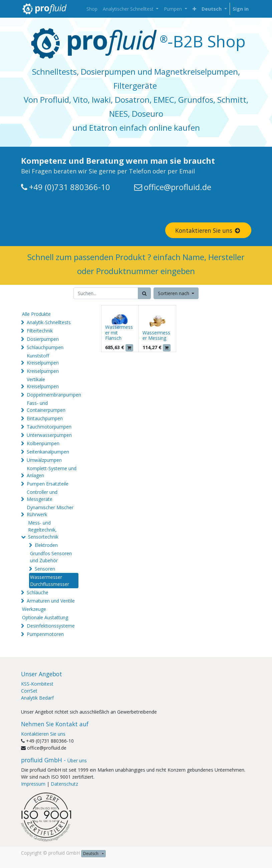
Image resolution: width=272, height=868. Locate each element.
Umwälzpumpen (44, 460)
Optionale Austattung (45, 617)
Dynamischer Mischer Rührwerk (50, 511)
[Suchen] (144, 293)
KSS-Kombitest (37, 684)
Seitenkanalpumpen (48, 452)
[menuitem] (92, 9)
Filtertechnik (40, 331)
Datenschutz (64, 784)
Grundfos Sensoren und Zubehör (51, 557)
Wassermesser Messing (156, 335)
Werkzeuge (34, 609)
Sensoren (45, 569)
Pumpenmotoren (45, 634)
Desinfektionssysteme (51, 626)
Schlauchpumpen (45, 347)
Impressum (33, 784)
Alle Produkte (36, 314)
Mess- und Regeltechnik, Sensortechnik (43, 530)
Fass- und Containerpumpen (46, 406)
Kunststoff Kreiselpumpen (43, 359)
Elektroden (46, 545)
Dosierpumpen (43, 339)
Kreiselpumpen (43, 371)
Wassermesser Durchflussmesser (50, 581)
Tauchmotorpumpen (49, 427)
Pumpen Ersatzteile (48, 484)
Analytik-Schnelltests (49, 322)
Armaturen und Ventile (51, 601)
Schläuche (38, 592)
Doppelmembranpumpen (54, 395)
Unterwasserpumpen (49, 435)
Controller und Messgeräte (42, 496)
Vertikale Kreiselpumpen (43, 383)
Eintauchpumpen (45, 418)
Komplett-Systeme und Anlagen (52, 472)
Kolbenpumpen (43, 443)
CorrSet (29, 691)
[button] (194, 9)
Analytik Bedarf (37, 698)
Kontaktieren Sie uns (208, 230)
